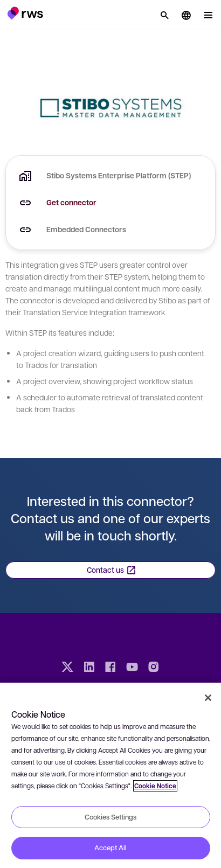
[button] (25, 13)
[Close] (208, 698)
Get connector (71, 202)
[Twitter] (67, 668)
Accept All (110, 848)
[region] (110, 775)
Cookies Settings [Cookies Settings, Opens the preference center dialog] (110, 817)
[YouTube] (132, 668)
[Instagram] (154, 668)
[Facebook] (110, 668)
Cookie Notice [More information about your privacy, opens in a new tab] (155, 786)
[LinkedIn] (89, 668)
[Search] (164, 15)
